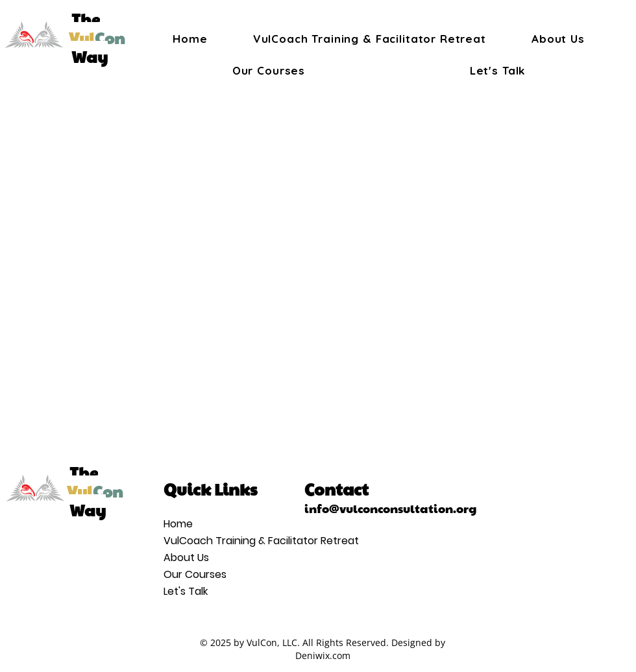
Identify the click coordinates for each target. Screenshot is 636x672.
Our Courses (195, 574)
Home (178, 524)
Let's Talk (186, 591)
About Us (186, 558)
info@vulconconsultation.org (391, 507)
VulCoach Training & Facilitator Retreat (200, 541)
